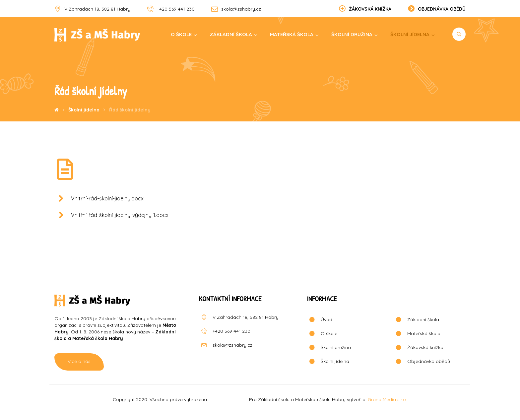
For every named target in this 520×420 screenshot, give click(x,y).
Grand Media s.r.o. (387, 399)
